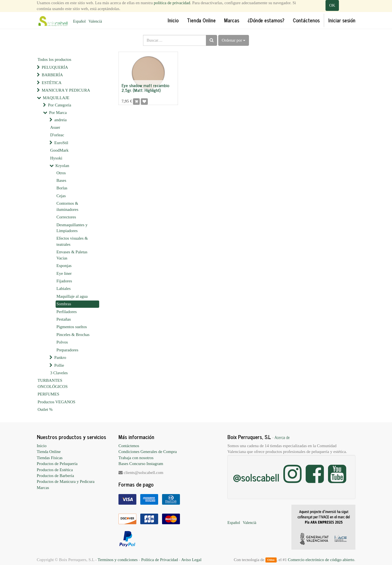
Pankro (60, 357)
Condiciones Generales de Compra (148, 452)
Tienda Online (49, 452)
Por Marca (58, 113)
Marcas (43, 488)
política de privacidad (172, 3)
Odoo (271, 560)
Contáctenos (129, 446)
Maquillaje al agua (72, 296)
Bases (61, 180)
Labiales (64, 289)
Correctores (66, 217)
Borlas (62, 188)
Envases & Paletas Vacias (72, 255)
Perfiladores (66, 312)
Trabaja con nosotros (136, 458)
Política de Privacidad (160, 560)
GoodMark (60, 150)
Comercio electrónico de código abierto (321, 560)
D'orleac (57, 135)
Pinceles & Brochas (73, 335)
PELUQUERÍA (55, 67)
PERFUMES (49, 394)
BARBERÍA (52, 75)
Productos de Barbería (55, 476)
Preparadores (67, 350)
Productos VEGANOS (57, 402)
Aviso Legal (191, 560)
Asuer (55, 127)
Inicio (42, 446)
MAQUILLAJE (56, 98)
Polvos (62, 342)
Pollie (59, 365)
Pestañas (64, 319)
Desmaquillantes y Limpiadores (72, 228)
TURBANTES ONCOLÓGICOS (53, 383)
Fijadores (64, 281)
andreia (60, 120)
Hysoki (56, 158)
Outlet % (45, 409)
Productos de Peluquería (57, 464)
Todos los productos (55, 59)
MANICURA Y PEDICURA (66, 90)
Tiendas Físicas (50, 458)
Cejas (61, 196)
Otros (61, 173)
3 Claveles (59, 373)
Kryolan (62, 166)
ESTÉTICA (52, 83)
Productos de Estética (55, 470)
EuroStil (61, 143)
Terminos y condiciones (118, 560)
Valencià (95, 21)
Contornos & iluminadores (67, 206)
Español (79, 21)
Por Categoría (60, 105)
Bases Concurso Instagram (141, 464)
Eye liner (64, 273)
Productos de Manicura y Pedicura (66, 481)
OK (332, 5)
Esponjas (64, 266)
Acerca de (282, 437)
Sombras (64, 304)
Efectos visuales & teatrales (72, 241)
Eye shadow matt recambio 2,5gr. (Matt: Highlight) (145, 88)
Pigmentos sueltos (72, 327)
